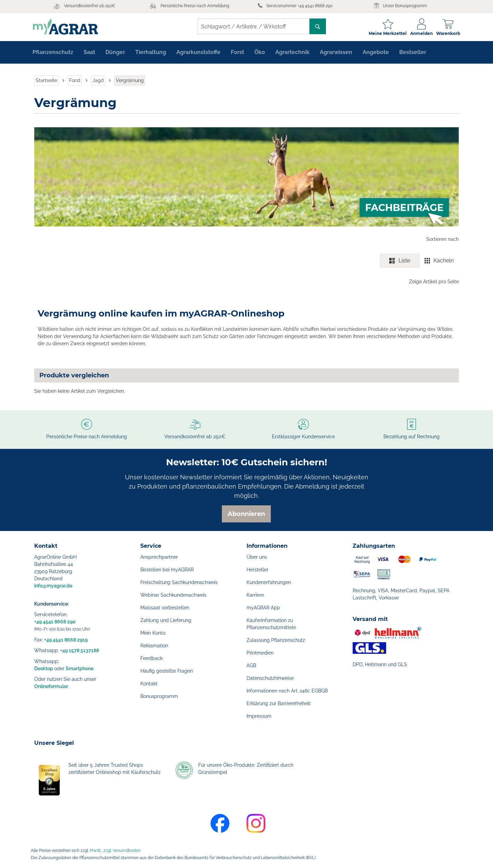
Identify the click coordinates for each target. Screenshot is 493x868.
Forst (75, 81)
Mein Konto (153, 633)
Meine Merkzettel (386, 33)
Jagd (98, 81)
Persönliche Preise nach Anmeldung (195, 6)
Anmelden (420, 33)
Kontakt (149, 684)
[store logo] (67, 27)
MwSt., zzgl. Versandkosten (115, 851)
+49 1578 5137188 (80, 650)
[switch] (419, 262)
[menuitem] (53, 53)
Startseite (46, 81)
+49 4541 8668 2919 (66, 640)
